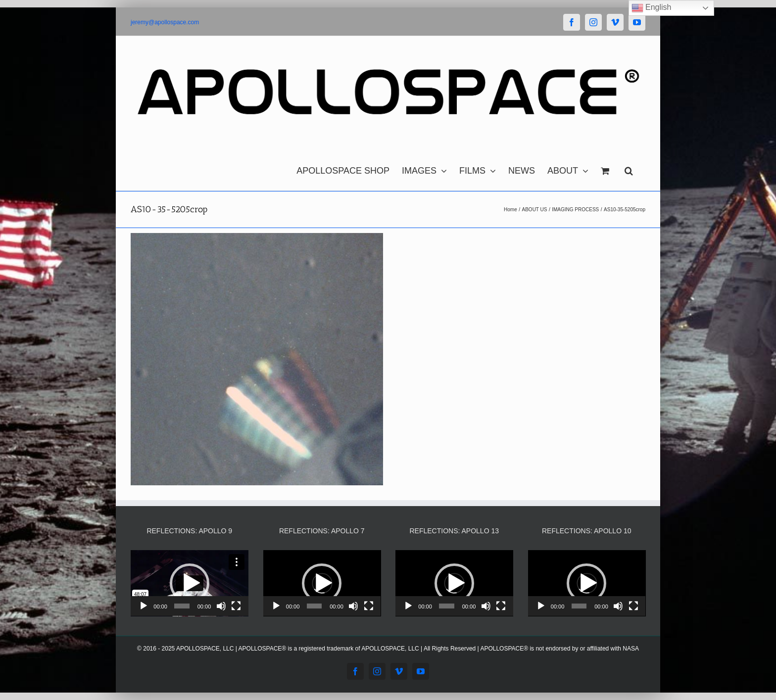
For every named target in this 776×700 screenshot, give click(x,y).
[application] (190, 583)
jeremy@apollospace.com (165, 22)
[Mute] (221, 606)
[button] (629, 168)
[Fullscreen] (236, 606)
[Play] (144, 606)
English (652, 8)
